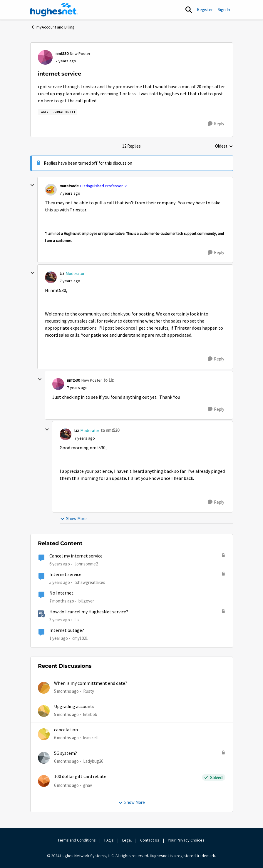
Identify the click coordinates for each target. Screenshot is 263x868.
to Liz (109, 380)
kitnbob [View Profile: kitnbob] (90, 714)
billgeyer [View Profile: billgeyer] (86, 601)
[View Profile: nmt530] (45, 57)
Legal (127, 840)
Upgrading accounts (74, 707)
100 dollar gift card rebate (80, 777)
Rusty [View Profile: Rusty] (89, 691)
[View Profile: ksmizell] (44, 734)
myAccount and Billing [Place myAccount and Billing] (52, 27)
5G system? (66, 753)
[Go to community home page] (54, 10)
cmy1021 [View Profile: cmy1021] (80, 638)
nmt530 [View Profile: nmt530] (62, 54)
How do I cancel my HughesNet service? (89, 612)
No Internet (61, 593)
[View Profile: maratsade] (51, 190)
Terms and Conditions (77, 840)
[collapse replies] (32, 185)
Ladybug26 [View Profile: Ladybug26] (93, 761)
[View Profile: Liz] (51, 277)
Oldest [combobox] (224, 146)
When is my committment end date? (91, 683)
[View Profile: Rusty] (44, 688)
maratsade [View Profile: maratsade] (69, 186)
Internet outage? (67, 630)
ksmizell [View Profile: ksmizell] (90, 738)
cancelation (66, 730)
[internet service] (70, 193)
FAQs (109, 840)
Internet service (65, 575)
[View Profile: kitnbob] (44, 711)
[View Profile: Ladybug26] (44, 758)
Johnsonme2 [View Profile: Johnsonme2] (86, 564)
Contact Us (150, 840)
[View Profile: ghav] (44, 781)
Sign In (224, 10)
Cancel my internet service (76, 556)
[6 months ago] (66, 738)
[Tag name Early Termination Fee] (58, 112)
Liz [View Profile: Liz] (62, 273)
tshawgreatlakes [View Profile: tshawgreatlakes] (90, 582)
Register (205, 10)
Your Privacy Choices (187, 840)
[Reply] (216, 124)
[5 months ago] (66, 691)
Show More (73, 519)
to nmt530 (110, 430)
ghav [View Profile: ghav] (88, 785)
